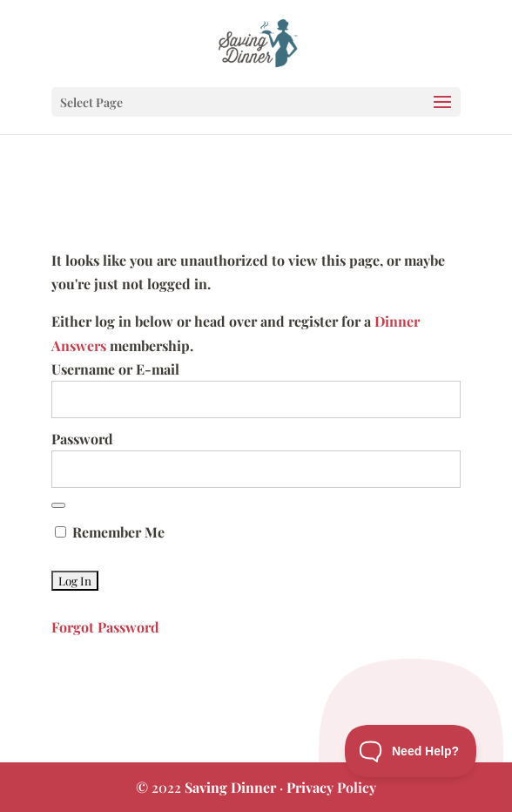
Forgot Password (105, 627)
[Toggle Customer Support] (411, 751)
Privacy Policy (331, 787)
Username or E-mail (115, 369)
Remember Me (110, 532)
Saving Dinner (230, 787)
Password (82, 439)
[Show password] (58, 505)
